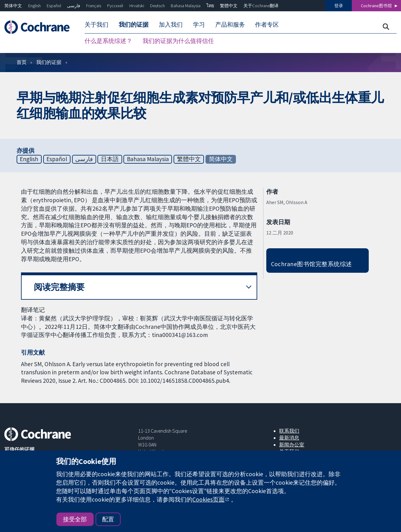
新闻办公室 (292, 446)
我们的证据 (49, 64)
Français (94, 6)
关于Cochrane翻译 (261, 6)
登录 (339, 6)
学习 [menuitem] (199, 24)
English (34, 6)
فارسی (74, 6)
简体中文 (13, 6)
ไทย (210, 6)
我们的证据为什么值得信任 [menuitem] (178, 41)
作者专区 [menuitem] (267, 24)
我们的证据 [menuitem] (134, 24)
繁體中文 (229, 6)
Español (54, 6)
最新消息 (289, 439)
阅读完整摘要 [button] (59, 289)
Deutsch (157, 6)
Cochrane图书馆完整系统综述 (312, 266)
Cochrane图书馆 (376, 6)
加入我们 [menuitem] (171, 24)
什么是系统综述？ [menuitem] (108, 41)
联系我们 (289, 432)
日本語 (110, 161)
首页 (22, 64)
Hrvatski (137, 6)
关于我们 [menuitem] (96, 24)
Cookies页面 (208, 499)
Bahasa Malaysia (186, 6)
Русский (115, 6)
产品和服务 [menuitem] (230, 24)
